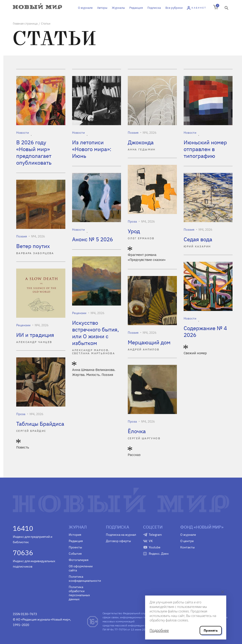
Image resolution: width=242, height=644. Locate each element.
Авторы (102, 8)
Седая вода (198, 239)
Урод (134, 231)
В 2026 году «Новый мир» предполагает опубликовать (34, 152)
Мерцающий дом (149, 342)
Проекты (75, 547)
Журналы (118, 8)
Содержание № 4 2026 (205, 331)
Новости (23, 133)
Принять (211, 630)
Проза (132, 221)
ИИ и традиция (35, 335)
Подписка (154, 8)
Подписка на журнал (121, 535)
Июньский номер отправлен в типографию (205, 149)
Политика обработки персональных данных (79, 593)
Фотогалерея (79, 560)
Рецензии (79, 313)
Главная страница (25, 24)
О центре (187, 541)
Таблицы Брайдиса (40, 424)
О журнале (85, 8)
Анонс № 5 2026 (92, 239)
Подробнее (159, 630)
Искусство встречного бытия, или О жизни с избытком (96, 333)
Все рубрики (174, 8)
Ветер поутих (33, 246)
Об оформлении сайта (81, 568)
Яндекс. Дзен (159, 554)
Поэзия (133, 133)
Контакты (187, 547)
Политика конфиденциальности (84, 579)
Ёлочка (137, 431)
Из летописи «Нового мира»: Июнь (92, 149)
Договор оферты (118, 541)
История (75, 535)
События (75, 554)
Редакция (136, 8)
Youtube (155, 547)
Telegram (155, 535)
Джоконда (141, 142)
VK (151, 541)
